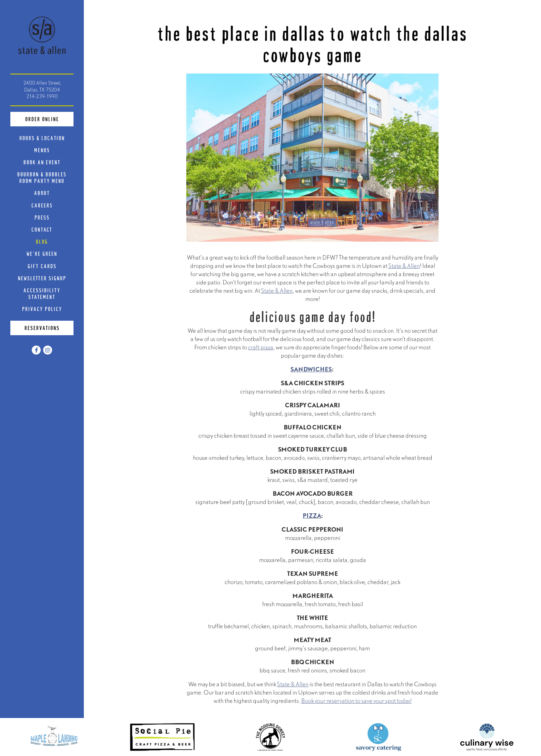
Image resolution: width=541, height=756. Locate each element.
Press (42, 217)
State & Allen (404, 267)
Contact (42, 229)
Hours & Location (42, 138)
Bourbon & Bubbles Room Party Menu (45, 177)
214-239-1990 (42, 96)
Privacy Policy (43, 309)
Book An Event (42, 162)
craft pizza (261, 349)
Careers (42, 205)
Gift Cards (43, 266)
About (42, 193)
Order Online (50, 118)
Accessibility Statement (42, 293)
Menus (42, 150)
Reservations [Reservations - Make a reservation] (42, 328)
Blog (42, 241)
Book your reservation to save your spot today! (356, 702)
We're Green (42, 254)
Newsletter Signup (42, 278)
